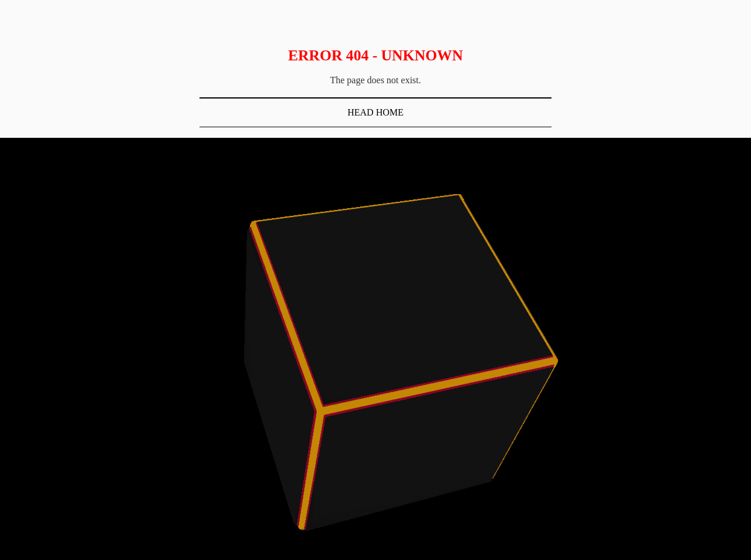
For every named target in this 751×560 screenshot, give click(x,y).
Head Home (375, 112)
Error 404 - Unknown (375, 55)
